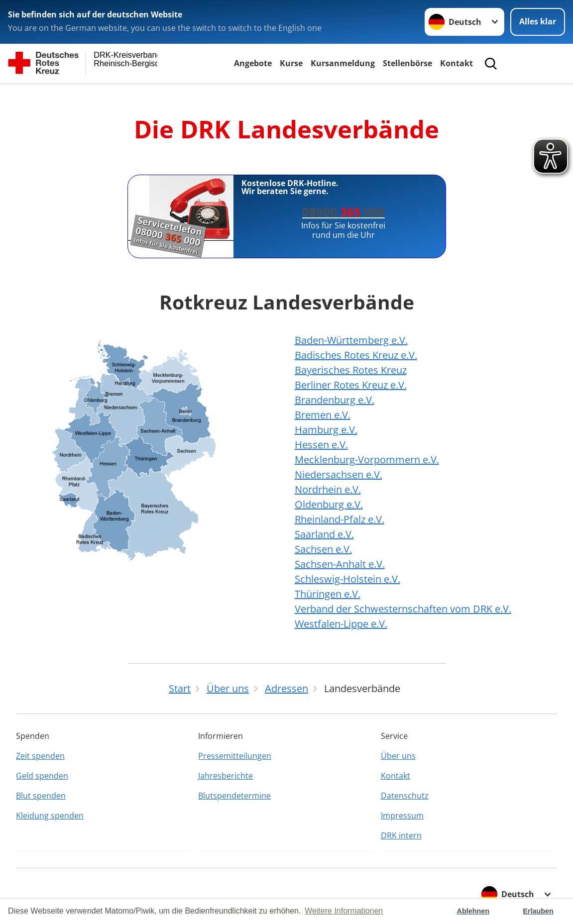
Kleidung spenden (50, 816)
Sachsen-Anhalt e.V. (340, 564)
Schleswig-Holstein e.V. (347, 579)
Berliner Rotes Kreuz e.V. (351, 385)
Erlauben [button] (538, 911)
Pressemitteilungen (235, 756)
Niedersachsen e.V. (339, 474)
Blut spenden (41, 796)
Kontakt (457, 63)
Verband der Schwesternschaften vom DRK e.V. (403, 609)
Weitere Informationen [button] (344, 911)
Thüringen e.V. (328, 594)
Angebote (253, 63)
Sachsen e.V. (323, 549)
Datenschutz (405, 796)
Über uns (398, 756)
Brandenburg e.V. (335, 400)
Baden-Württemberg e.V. (351, 340)
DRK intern (401, 835)
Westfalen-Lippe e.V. (341, 624)
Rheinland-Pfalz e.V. (340, 519)
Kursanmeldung (343, 63)
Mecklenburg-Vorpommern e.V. (367, 460)
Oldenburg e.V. (329, 504)
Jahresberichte (226, 776)
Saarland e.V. (324, 534)
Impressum (402, 816)
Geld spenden (42, 776)
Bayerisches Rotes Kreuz (351, 370)
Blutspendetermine (234, 796)
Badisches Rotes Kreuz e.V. (356, 355)
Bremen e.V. (323, 415)
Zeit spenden (40, 756)
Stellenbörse (407, 63)
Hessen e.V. (321, 445)
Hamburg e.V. (326, 430)
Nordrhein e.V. (328, 489)
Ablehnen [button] (473, 911)
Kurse (291, 63)
